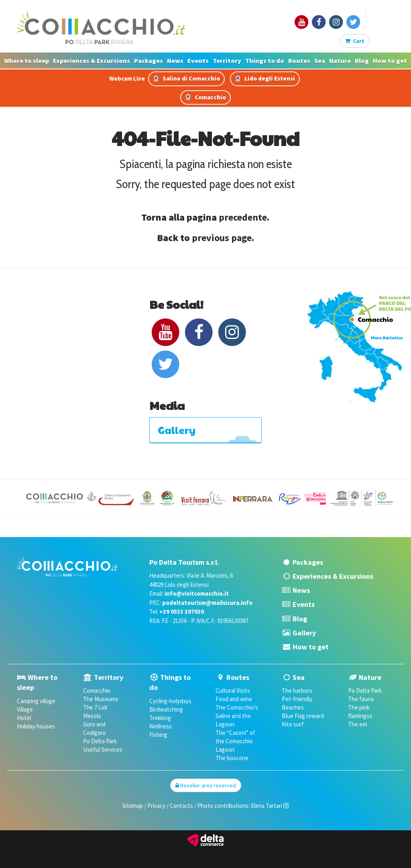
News (175, 61)
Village (25, 709)
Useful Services (103, 749)
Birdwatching (166, 709)
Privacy (156, 806)
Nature (340, 61)
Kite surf (293, 724)
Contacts (181, 806)
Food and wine (234, 699)
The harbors (297, 691)
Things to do (265, 61)
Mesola (92, 716)
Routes (299, 61)
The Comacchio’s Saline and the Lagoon (237, 716)
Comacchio (205, 97)
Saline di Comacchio (186, 78)
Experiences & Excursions (92, 61)
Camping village (36, 701)
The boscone (232, 758)
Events (198, 61)
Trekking (160, 718)
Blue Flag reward (303, 716)
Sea (320, 61)
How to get (390, 61)
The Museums (101, 699)
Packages (149, 61)
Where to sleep (26, 61)
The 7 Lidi (95, 707)
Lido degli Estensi (265, 78)
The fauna (361, 699)
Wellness (161, 726)
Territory (227, 61)
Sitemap (133, 806)
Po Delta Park (100, 741)
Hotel (24, 718)
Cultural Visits (233, 691)
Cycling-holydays (170, 701)
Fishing (158, 735)
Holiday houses (36, 726)
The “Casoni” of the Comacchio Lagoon (235, 741)
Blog (362, 61)
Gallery (304, 633)
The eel (357, 724)
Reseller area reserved (206, 785)
